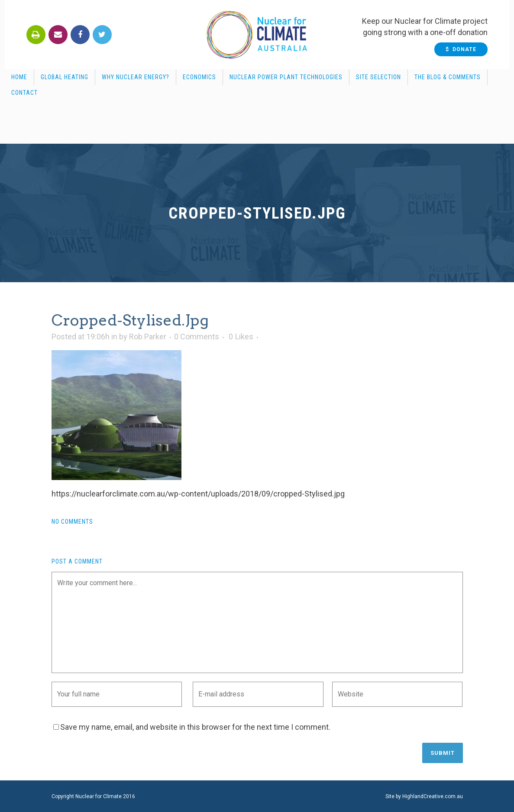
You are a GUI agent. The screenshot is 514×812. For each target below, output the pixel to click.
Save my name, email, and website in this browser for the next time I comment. (195, 727)
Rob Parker (148, 337)
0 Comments (197, 337)
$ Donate (466, 49)
